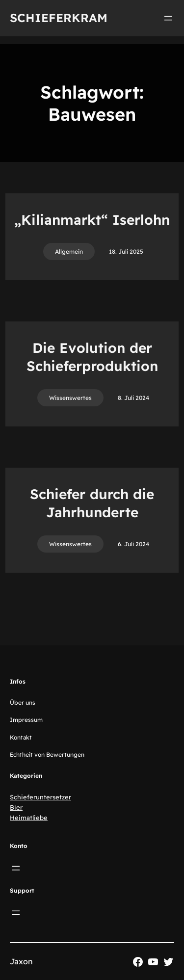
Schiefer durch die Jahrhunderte (92, 503)
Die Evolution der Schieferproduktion (92, 357)
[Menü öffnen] (168, 18)
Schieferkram (59, 18)
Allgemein (69, 252)
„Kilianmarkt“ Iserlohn (92, 220)
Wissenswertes (70, 398)
